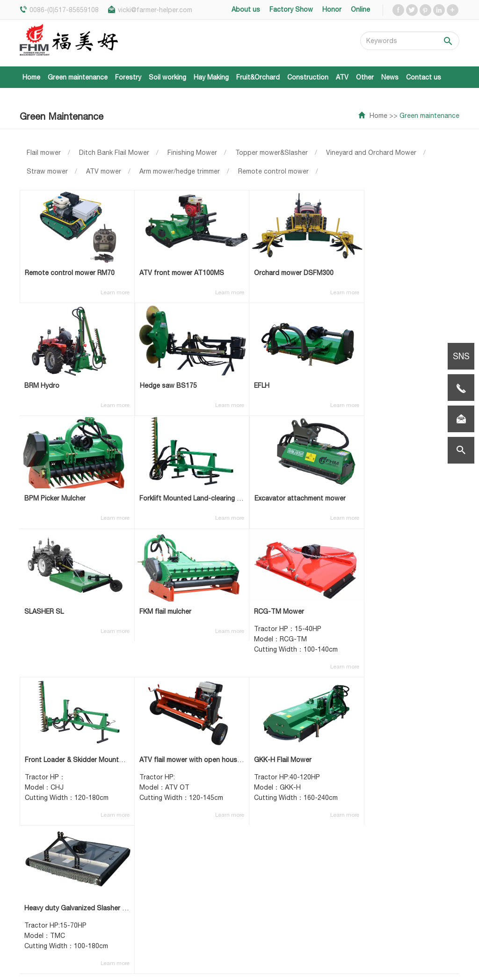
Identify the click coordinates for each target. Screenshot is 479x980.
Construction (308, 77)
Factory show (230, 904)
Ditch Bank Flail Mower (114, 152)
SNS (461, 356)
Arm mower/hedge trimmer (180, 171)
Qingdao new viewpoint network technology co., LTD (367, 960)
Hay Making (211, 77)
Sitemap (446, 967)
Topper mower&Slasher (272, 152)
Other (365, 77)
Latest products (234, 867)
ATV (342, 77)
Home (31, 77)
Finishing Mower (192, 152)
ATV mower (104, 171)
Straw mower (47, 171)
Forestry (128, 77)
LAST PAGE (361, 740)
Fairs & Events (231, 853)
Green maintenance (78, 77)
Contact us (424, 77)
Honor (218, 918)
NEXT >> (315, 740)
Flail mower (44, 152)
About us (223, 839)
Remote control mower (273, 171)
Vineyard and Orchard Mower (371, 152)
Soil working (167, 77)
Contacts (223, 932)
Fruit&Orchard (258, 77)
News (390, 77)
